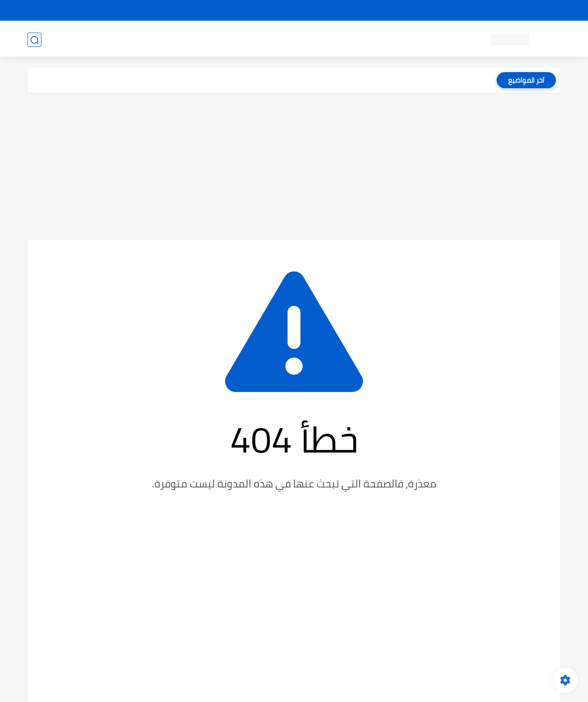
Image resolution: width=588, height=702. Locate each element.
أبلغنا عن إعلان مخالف (346, 11)
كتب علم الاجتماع (303, 40)
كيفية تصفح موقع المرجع (480, 11)
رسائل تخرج (190, 40)
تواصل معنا (542, 11)
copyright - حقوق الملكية (270, 11)
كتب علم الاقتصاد (242, 40)
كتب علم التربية (362, 40)
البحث (427, 11)
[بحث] (34, 40)
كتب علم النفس (418, 40)
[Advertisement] (294, 166)
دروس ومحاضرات (92, 40)
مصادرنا (397, 11)
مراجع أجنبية (146, 40)
